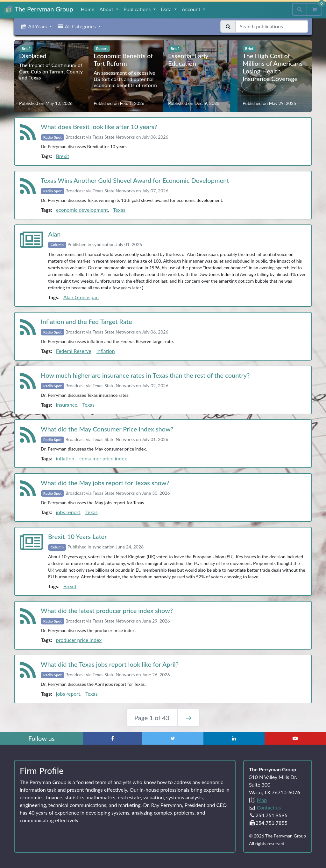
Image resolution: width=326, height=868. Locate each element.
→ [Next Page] (188, 718)
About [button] (107, 9)
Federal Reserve (74, 351)
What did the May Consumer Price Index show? (107, 429)
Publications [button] (138, 9)
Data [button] (167, 9)
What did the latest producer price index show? (107, 610)
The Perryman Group (39, 10)
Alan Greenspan (81, 297)
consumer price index (103, 458)
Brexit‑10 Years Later (78, 536)
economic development (82, 210)
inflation (106, 351)
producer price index (79, 640)
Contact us (269, 807)
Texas (119, 210)
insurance (67, 405)
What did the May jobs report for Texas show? (105, 483)
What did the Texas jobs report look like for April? (110, 664)
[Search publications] (272, 26)
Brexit (63, 156)
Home (88, 9)
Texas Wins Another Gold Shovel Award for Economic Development (135, 180)
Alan (54, 234)
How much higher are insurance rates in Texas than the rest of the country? (145, 375)
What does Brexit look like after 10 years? (99, 127)
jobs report (68, 512)
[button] (36, 26)
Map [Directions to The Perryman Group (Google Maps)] (262, 800)
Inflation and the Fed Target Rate (86, 321)
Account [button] (192, 9)
